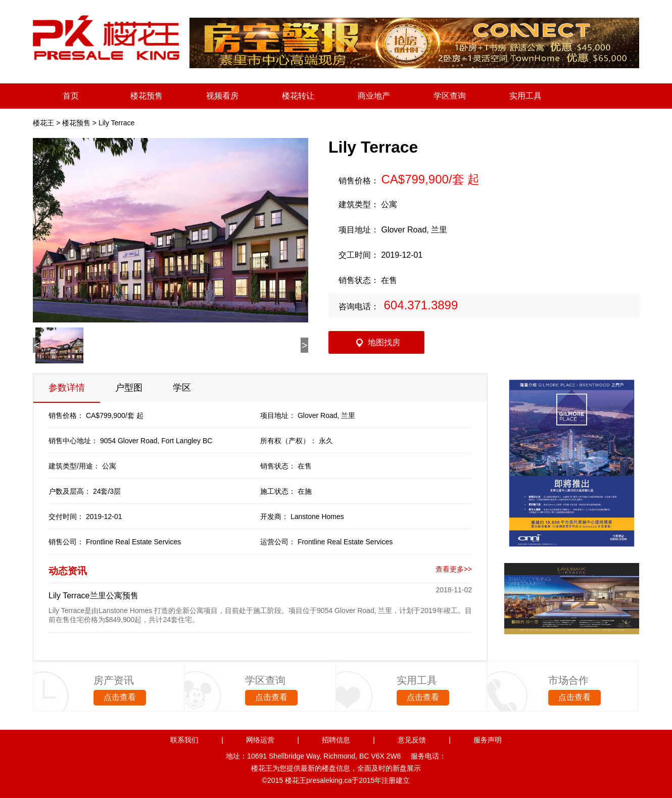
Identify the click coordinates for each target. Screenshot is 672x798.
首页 (71, 96)
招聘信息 (336, 740)
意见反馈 (412, 740)
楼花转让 (298, 96)
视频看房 (222, 96)
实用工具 (525, 96)
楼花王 (43, 123)
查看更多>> (454, 569)
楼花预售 (147, 96)
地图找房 (384, 342)
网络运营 (260, 740)
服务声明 (488, 740)
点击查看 (120, 697)
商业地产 (374, 96)
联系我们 (184, 740)
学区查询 (450, 96)
